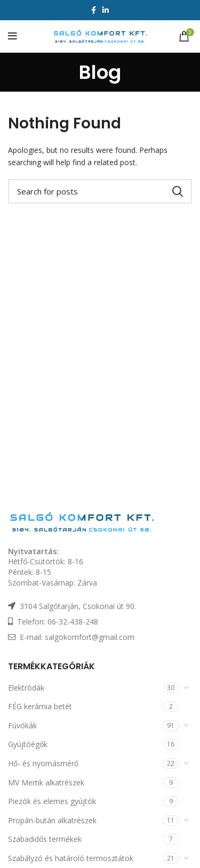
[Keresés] (100, 191)
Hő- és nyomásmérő (43, 763)
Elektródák (26, 688)
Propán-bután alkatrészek (52, 820)
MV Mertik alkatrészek (46, 782)
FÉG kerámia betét (40, 706)
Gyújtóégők (28, 744)
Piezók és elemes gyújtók (52, 801)
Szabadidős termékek (45, 839)
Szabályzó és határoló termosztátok (71, 858)
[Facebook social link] (94, 10)
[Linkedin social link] (106, 10)
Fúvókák (22, 725)
